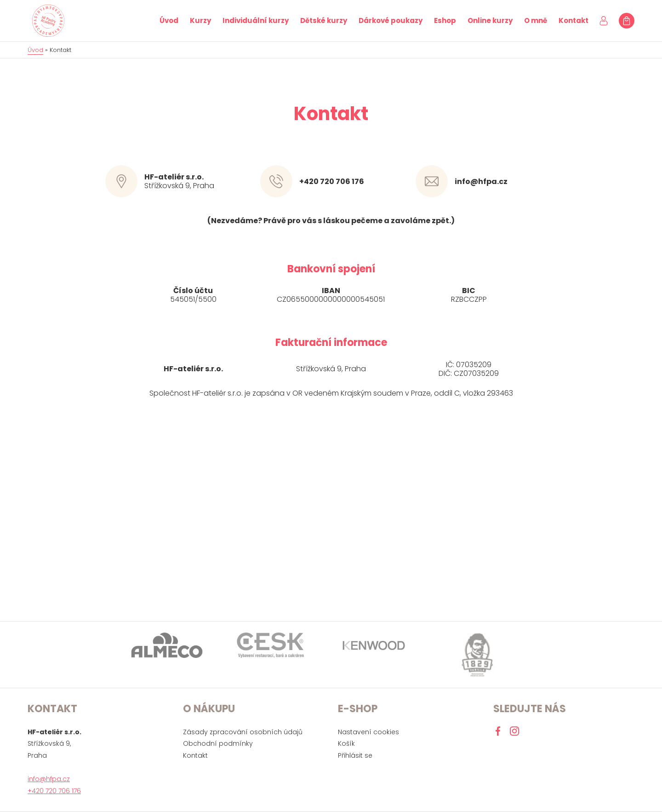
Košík (346, 743)
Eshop (445, 20)
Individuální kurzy (256, 20)
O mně (536, 20)
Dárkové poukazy (391, 20)
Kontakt (574, 20)
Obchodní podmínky (218, 743)
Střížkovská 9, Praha (194, 182)
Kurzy (200, 20)
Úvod (169, 20)
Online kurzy (490, 20)
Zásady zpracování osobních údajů (243, 732)
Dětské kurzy (324, 20)
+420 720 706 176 (332, 181)
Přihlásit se (355, 755)
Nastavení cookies (368, 732)
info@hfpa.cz (481, 181)
